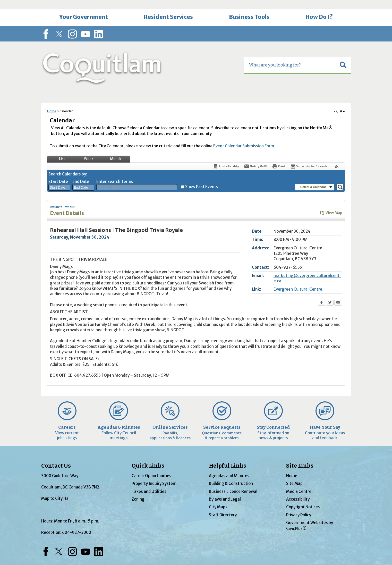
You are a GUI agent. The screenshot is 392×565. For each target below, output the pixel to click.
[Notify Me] (255, 158)
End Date (81, 173)
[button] (343, 56)
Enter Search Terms (115, 173)
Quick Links (148, 457)
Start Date (58, 173)
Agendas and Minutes (229, 467)
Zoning (138, 490)
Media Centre (299, 483)
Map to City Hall (56, 490)
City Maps (218, 498)
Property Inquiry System (154, 475)
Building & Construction (231, 475)
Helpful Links (228, 457)
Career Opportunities (151, 467)
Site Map (294, 475)
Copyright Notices (303, 498)
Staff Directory (223, 506)
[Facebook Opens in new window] (322, 294)
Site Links (300, 457)
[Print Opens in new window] (279, 158)
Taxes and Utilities (149, 483)
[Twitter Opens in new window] (330, 294)
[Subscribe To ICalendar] (310, 158)
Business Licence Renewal (233, 483)
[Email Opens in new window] (338, 294)
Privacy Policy (299, 506)
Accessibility (298, 490)
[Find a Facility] (226, 158)
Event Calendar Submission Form (244, 137)
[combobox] (59, 179)
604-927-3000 (77, 524)
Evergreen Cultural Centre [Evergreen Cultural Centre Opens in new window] (298, 280)
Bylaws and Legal (225, 490)
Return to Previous (62, 198)
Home (52, 102)
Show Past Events (202, 178)
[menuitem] (83, 9)
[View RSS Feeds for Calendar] (337, 158)
